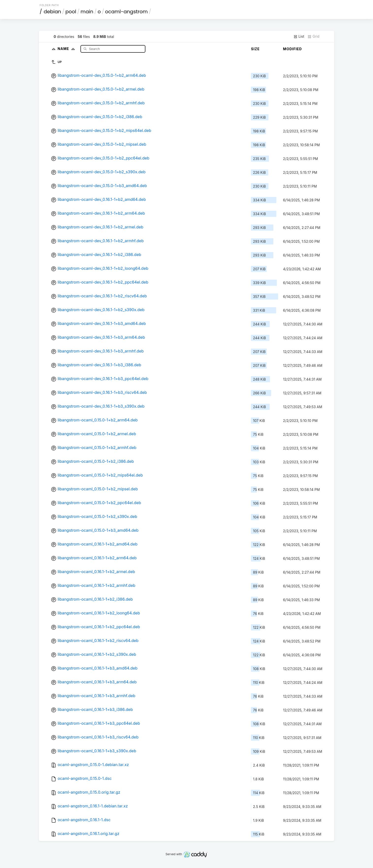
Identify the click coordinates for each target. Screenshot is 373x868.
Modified (292, 49)
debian (53, 12)
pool (71, 12)
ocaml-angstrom (126, 12)
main (87, 12)
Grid (313, 36)
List (299, 36)
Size (255, 49)
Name (67, 49)
